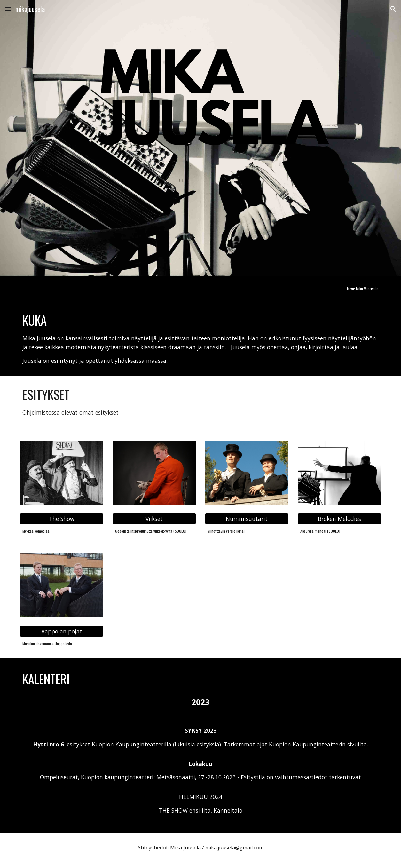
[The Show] (62, 519)
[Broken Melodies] (339, 519)
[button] (8, 9)
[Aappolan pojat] (62, 631)
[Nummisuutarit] (247, 519)
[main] (339, 289)
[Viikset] (154, 519)
